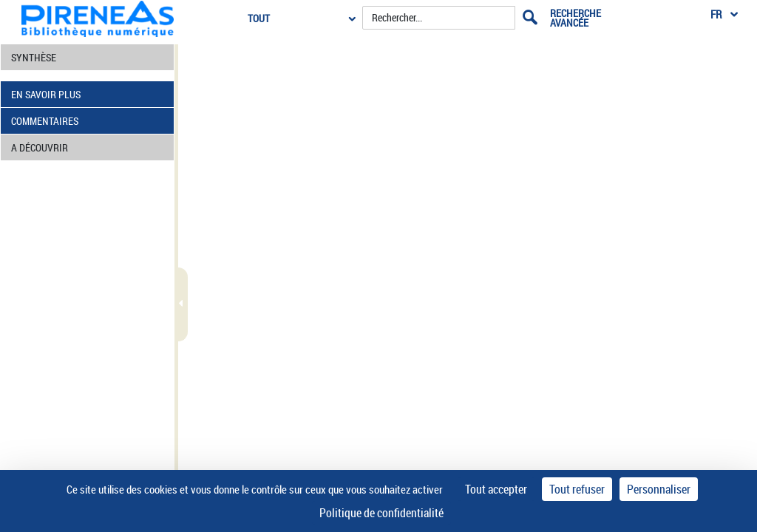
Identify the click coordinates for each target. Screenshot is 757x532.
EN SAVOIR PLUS (46, 94)
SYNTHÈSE (34, 57)
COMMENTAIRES (45, 121)
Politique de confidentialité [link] (381, 513)
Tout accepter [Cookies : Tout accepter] (496, 489)
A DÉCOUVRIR (40, 147)
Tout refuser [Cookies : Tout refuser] (577, 489)
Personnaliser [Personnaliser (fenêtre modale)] (659, 489)
